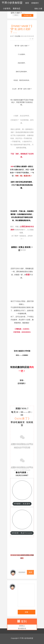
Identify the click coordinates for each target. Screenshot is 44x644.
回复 (27, 612)
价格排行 (35, 3)
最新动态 (17, 9)
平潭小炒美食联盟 (12, 3)
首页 (27, 3)
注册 (41, 9)
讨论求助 (17, 36)
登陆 (36, 9)
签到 (24, 621)
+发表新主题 (27, 15)
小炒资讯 (7, 9)
